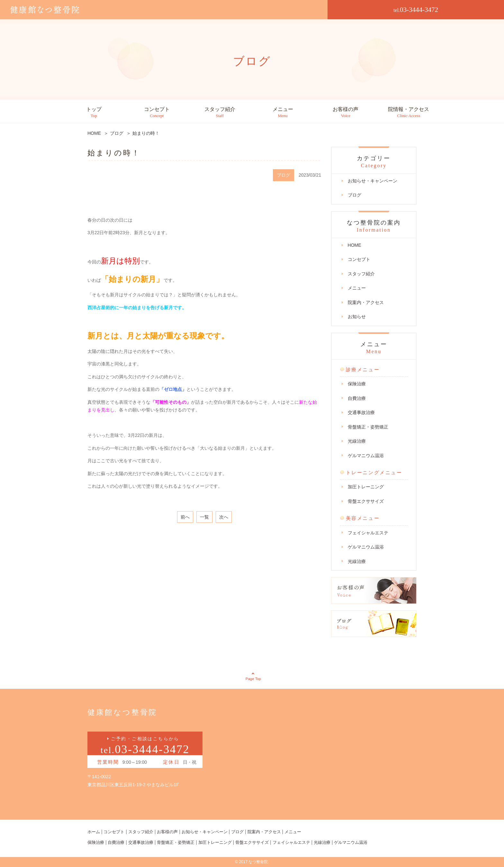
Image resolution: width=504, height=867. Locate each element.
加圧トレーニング (366, 487)
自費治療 (357, 398)
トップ (94, 112)
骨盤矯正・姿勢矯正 (368, 427)
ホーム (94, 832)
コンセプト (157, 112)
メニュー (283, 112)
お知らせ (357, 317)
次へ (224, 517)
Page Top (253, 679)
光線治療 (357, 441)
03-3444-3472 (416, 10)
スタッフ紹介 (220, 112)
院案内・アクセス (366, 302)
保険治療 (357, 384)
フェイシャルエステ (368, 533)
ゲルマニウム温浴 (366, 456)
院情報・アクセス (409, 112)
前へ (185, 517)
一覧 (204, 517)
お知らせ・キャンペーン (373, 181)
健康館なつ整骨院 (127, 712)
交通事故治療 (361, 412)
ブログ (355, 195)
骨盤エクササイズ (366, 501)
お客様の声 (346, 112)
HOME (355, 245)
